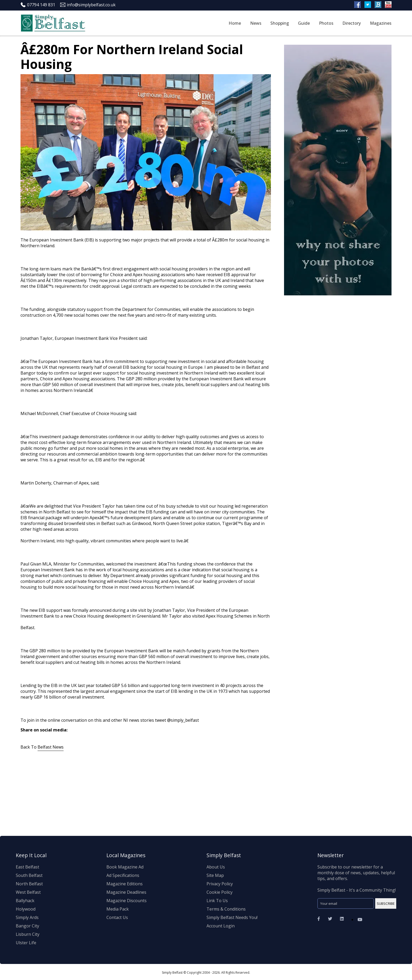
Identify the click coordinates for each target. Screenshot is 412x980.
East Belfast (27, 867)
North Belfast (29, 884)
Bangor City (27, 926)
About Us (216, 867)
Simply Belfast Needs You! (232, 917)
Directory (352, 23)
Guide (304, 23)
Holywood (26, 909)
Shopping (280, 23)
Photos (326, 23)
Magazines (381, 23)
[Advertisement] (178, 793)
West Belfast (28, 892)
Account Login (221, 926)
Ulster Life (26, 943)
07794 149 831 (38, 5)
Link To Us (217, 901)
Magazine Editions (125, 884)
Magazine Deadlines (126, 892)
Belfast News (51, 747)
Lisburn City (28, 934)
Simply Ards (27, 917)
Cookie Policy (220, 892)
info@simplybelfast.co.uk (88, 5)
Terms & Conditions (226, 909)
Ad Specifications (123, 875)
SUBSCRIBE (383, 903)
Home (235, 23)
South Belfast (29, 875)
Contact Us (117, 917)
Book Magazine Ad (125, 867)
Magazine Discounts (127, 901)
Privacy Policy (220, 884)
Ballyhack (25, 901)
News (256, 23)
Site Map (215, 875)
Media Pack (118, 909)
